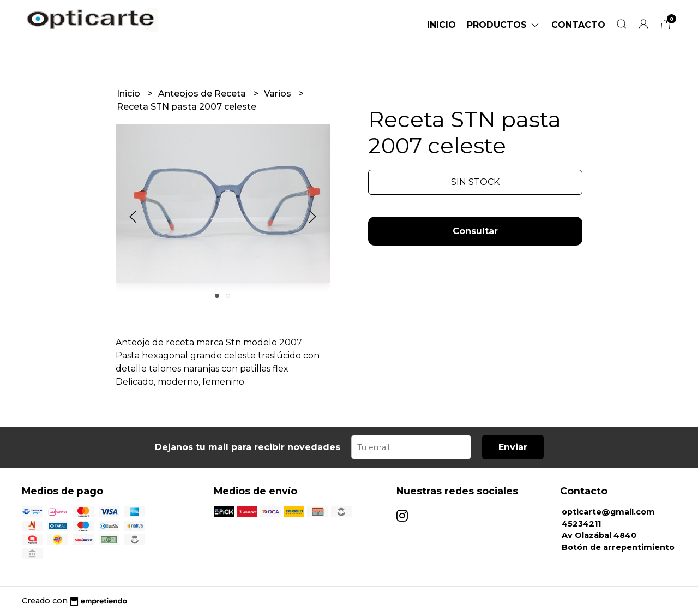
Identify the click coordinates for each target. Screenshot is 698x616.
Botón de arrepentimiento (618, 547)
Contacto (578, 25)
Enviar (513, 447)
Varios (279, 94)
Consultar (475, 231)
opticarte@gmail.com (608, 512)
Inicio (441, 25)
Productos (504, 25)
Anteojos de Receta (203, 94)
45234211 (581, 524)
